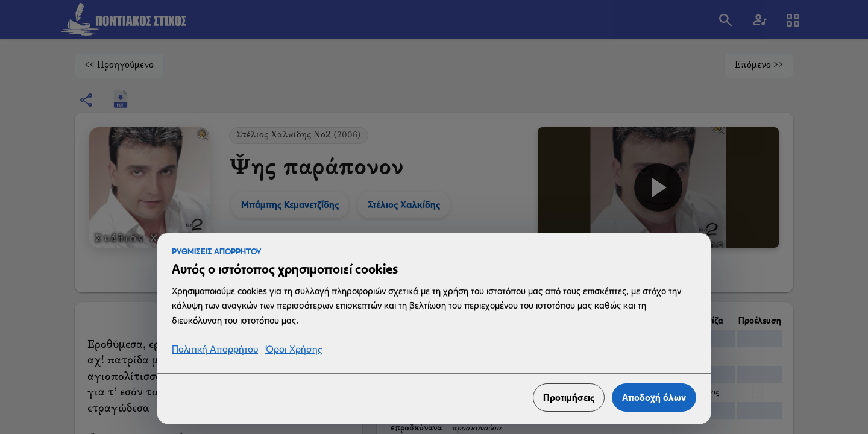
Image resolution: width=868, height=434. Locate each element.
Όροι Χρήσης (294, 350)
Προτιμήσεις (569, 398)
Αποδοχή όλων (654, 398)
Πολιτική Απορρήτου (215, 350)
